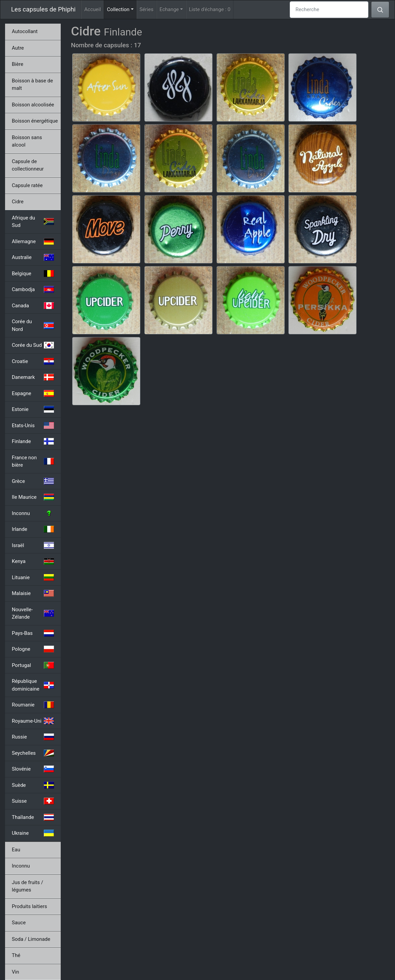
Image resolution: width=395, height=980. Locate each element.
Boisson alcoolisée (33, 105)
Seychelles (33, 753)
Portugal (33, 665)
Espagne (33, 393)
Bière (18, 64)
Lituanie (33, 577)
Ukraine (33, 833)
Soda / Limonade (31, 939)
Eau (16, 850)
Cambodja (33, 289)
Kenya (33, 561)
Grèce (33, 481)
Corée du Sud (33, 345)
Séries (147, 9)
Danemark (33, 377)
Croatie (33, 361)
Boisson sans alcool (27, 141)
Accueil (93, 9)
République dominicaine (33, 685)
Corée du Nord (33, 325)
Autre (18, 48)
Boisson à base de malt (32, 85)
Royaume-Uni (33, 721)
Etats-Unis (33, 425)
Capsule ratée (27, 185)
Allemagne (33, 241)
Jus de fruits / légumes (27, 886)
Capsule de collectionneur (28, 165)
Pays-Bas (33, 633)
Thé (16, 955)
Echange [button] (169, 9)
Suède (33, 785)
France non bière (33, 461)
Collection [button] (122, 9)
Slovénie (33, 769)
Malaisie (33, 593)
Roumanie (33, 705)
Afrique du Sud (33, 222)
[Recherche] (329, 10)
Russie (33, 737)
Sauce (19, 923)
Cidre (18, 202)
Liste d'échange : (210, 9)
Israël (33, 545)
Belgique (33, 274)
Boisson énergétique (35, 121)
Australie (33, 257)
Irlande (33, 529)
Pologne (33, 649)
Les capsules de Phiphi (43, 9)
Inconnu (33, 513)
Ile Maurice (33, 497)
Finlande (33, 441)
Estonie (33, 409)
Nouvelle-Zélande (33, 613)
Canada (33, 306)
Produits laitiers (30, 906)
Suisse (33, 801)
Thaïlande (33, 817)
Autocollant (25, 31)
